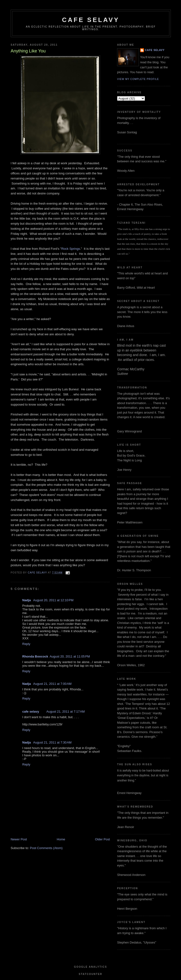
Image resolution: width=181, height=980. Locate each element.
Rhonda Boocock (35, 656)
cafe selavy (91, 20)
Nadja (27, 600)
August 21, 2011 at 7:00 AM (52, 684)
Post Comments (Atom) (46, 848)
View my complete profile (138, 79)
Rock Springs (71, 249)
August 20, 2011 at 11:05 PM (70, 656)
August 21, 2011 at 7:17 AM (65, 712)
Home (61, 839)
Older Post (102, 839)
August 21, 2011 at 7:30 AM (52, 742)
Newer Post (19, 839)
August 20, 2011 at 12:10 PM (53, 600)
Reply (26, 644)
